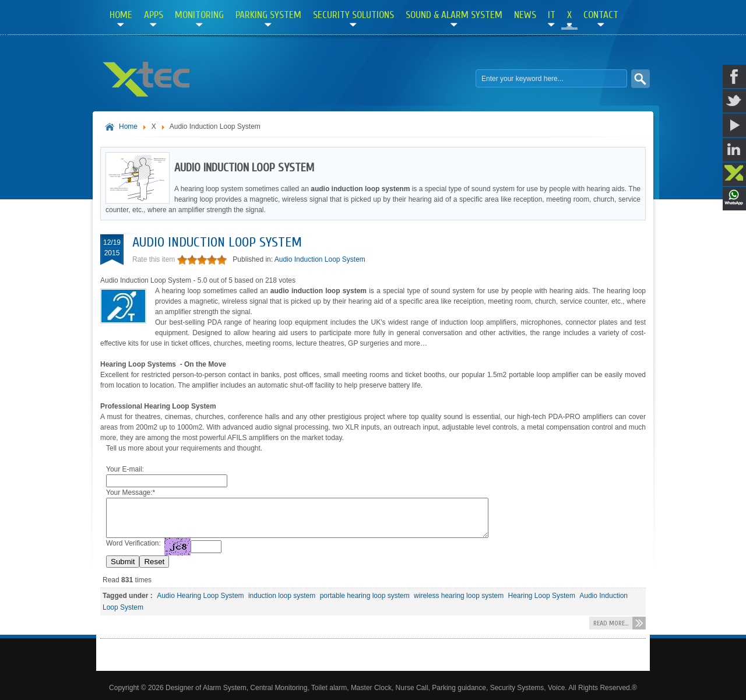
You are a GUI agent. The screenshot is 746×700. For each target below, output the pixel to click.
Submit (123, 562)
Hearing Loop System (542, 596)
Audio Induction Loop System (217, 242)
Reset (154, 562)
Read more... (611, 623)
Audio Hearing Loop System (200, 596)
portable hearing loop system (365, 596)
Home (128, 126)
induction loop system (282, 596)
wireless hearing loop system (459, 596)
